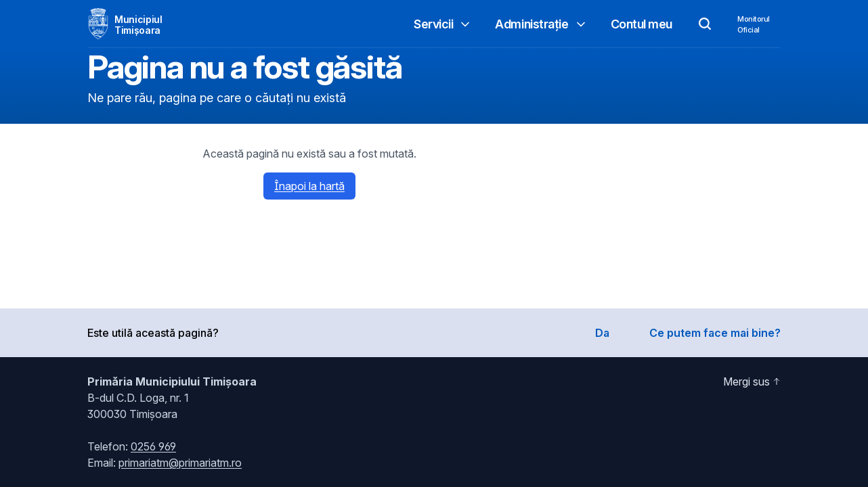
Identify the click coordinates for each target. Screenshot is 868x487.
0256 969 (153, 446)
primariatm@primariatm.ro (180, 463)
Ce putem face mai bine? (715, 333)
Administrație (541, 24)
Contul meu (642, 24)
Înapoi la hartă (309, 186)
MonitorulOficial (754, 24)
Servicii (443, 24)
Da (602, 333)
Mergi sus (752, 381)
